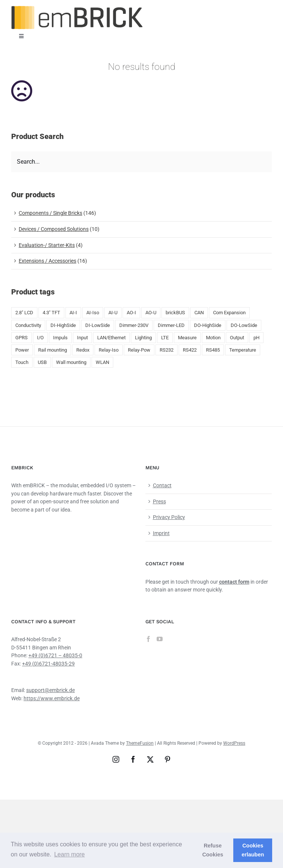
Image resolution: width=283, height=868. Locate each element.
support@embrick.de (50, 690)
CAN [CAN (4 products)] (199, 313)
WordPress (234, 743)
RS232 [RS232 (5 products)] (167, 350)
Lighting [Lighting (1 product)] (143, 338)
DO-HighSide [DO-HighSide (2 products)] (208, 325)
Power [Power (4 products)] (22, 350)
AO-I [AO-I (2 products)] (131, 313)
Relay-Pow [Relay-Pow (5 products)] (139, 350)
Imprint (161, 533)
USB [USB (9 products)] (42, 362)
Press (159, 501)
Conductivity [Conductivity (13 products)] (28, 325)
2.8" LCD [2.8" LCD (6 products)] (24, 313)
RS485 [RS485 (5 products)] (213, 350)
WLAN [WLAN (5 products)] (102, 362)
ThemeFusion (140, 743)
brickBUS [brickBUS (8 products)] (175, 313)
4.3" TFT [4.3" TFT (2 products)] (51, 313)
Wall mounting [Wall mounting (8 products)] (71, 362)
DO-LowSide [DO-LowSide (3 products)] (244, 325)
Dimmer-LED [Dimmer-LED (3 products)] (171, 325)
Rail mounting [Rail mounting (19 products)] (53, 350)
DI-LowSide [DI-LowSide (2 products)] (98, 325)
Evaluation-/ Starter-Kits (47, 245)
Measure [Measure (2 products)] (187, 338)
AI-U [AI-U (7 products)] (113, 313)
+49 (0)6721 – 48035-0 (55, 655)
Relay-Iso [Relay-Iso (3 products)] (109, 350)
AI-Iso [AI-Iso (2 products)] (93, 313)
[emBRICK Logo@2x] (77, 9)
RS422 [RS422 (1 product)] (190, 350)
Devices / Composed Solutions (54, 229)
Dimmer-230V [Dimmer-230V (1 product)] (134, 325)
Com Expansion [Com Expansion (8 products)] (229, 313)
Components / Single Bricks (50, 213)
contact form (234, 582)
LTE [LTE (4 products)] (165, 338)
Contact (162, 485)
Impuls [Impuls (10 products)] (60, 338)
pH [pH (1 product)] (256, 338)
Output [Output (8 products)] (237, 338)
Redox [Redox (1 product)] (83, 350)
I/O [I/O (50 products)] (40, 338)
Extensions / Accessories (47, 261)
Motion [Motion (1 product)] (213, 338)
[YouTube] (160, 639)
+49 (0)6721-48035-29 (48, 664)
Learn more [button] (70, 854)
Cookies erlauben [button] (253, 850)
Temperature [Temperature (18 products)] (243, 350)
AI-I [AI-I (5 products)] (73, 313)
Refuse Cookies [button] (213, 850)
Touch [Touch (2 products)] (22, 362)
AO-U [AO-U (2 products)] (151, 313)
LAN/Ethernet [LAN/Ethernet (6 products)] (111, 338)
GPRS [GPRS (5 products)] (21, 338)
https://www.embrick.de (52, 698)
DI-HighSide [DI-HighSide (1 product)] (63, 325)
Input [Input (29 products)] (82, 338)
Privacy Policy (169, 517)
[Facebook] (148, 639)
